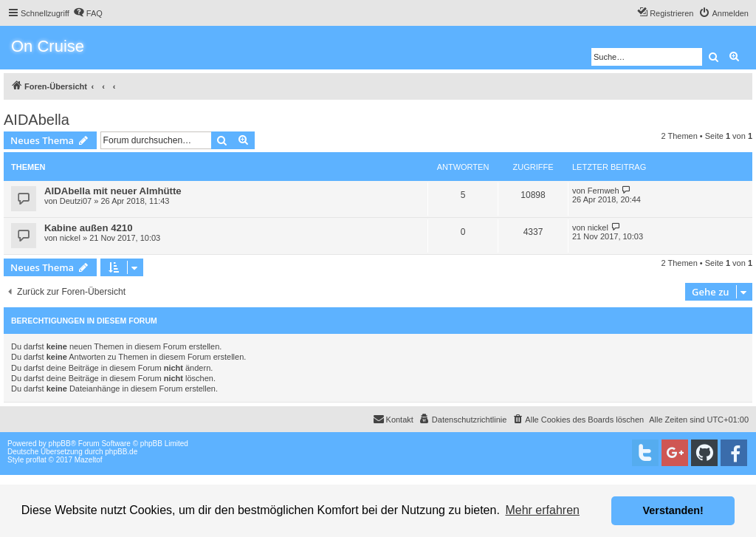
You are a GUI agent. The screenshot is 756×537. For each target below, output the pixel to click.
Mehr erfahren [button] (542, 510)
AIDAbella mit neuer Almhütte (113, 191)
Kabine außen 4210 (88, 228)
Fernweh (604, 191)
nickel (70, 238)
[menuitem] (88, 13)
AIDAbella (37, 120)
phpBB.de (121, 452)
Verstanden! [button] (673, 510)
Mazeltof (89, 460)
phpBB (60, 444)
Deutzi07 (76, 201)
